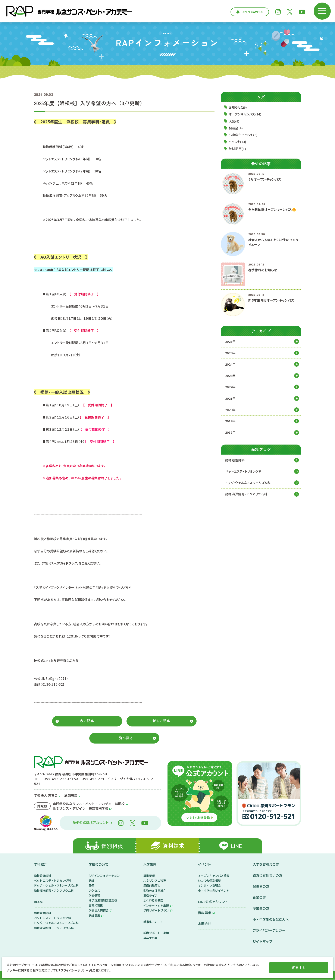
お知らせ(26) (238, 107)
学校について (98, 865)
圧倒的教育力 (152, 886)
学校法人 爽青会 (46, 795)
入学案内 (150, 865)
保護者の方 (261, 887)
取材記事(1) (238, 149)
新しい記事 (161, 721)
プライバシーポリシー (269, 931)
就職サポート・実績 (156, 933)
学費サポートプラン (156, 911)
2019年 (231, 422)
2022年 (231, 387)
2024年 (231, 365)
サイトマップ (263, 941)
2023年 (231, 376)
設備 (92, 886)
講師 (92, 881)
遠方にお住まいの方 (267, 876)
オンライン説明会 (209, 886)
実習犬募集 (96, 906)
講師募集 (71, 795)
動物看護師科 (235, 461)
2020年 (231, 410)
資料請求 (205, 913)
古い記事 (87, 721)
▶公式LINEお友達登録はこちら (56, 660)
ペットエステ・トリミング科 (243, 472)
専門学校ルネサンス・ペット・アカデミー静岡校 (89, 803)
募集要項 (149, 876)
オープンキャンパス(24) (245, 114)
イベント (205, 865)
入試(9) (234, 121)
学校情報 (94, 896)
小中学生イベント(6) (243, 135)
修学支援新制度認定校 (103, 901)
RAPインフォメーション (104, 876)
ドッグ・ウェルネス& (248, 484)
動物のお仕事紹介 (155, 891)
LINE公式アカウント (213, 902)
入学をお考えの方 (266, 865)
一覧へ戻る (124, 738)
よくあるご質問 (153, 901)
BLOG (39, 902)
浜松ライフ (151, 896)
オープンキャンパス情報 (214, 876)
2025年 (231, 353)
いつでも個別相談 (209, 881)
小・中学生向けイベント (214, 891)
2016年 (231, 433)
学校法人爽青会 (99, 911)
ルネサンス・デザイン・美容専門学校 (81, 808)
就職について (153, 922)
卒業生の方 (261, 909)
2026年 (231, 342)
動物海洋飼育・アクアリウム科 (246, 495)
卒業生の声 (151, 938)
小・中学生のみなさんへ (271, 919)
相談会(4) (236, 128)
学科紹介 (40, 865)
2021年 (231, 399)
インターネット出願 (156, 906)
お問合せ (205, 924)
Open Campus (252, 12)
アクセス (94, 891)
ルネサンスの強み (155, 881)
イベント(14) (238, 142)
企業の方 (259, 898)
